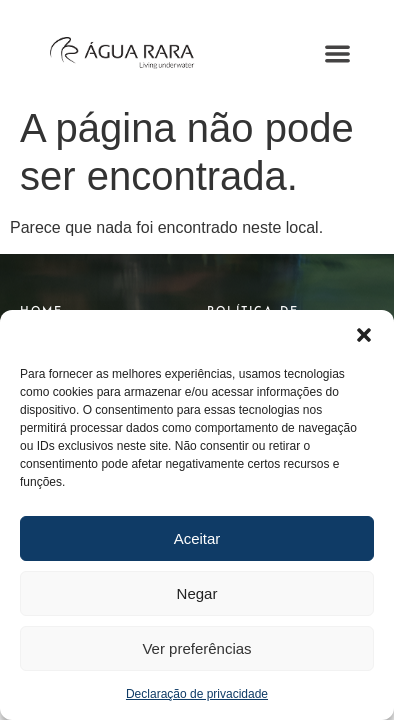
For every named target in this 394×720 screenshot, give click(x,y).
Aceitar (197, 538)
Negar (197, 593)
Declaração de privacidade (197, 694)
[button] (364, 335)
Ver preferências (196, 648)
